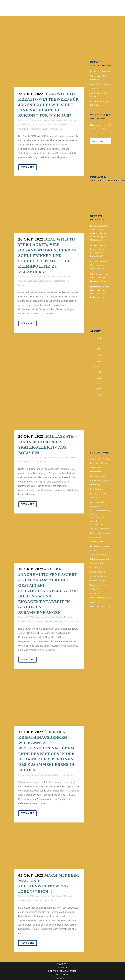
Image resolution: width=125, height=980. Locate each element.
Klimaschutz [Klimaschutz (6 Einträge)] (104, 533)
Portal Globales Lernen (62, 971)
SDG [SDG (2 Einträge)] (93, 589)
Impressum (62, 975)
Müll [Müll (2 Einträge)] (108, 559)
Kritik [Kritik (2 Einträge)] (103, 542)
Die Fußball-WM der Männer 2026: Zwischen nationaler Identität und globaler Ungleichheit (100, 233)
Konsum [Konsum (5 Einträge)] (94, 542)
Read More (28, 167)
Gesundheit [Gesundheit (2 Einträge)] (96, 506)
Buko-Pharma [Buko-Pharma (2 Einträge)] (97, 467)
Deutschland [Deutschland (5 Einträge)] (96, 472)
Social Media (71, 457)
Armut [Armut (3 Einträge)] (106, 459)
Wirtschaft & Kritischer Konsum (33, 129)
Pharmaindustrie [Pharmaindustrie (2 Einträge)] (98, 576)
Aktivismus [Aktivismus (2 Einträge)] (96, 459)
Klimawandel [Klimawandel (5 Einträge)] (97, 537)
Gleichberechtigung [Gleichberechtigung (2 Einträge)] (100, 511)
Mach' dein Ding (34, 281)
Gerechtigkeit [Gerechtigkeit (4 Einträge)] (97, 502)
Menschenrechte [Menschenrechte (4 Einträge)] (98, 554)
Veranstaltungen (57, 622)
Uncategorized (25, 462)
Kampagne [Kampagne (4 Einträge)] (104, 529)
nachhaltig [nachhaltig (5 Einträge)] (95, 568)
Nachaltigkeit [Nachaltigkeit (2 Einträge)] (97, 563)
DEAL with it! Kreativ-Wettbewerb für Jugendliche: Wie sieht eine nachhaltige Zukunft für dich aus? (48, 105)
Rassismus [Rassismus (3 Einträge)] (95, 585)
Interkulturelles (57, 457)
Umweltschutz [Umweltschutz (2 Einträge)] (97, 598)
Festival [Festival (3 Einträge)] (94, 493)
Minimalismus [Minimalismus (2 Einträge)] (97, 559)
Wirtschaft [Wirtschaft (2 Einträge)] (95, 606)
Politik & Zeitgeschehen (59, 125)
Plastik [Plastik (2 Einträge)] (94, 580)
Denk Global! (57, 120)
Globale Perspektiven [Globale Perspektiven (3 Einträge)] (97, 523)
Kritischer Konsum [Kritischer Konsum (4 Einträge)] (100, 546)
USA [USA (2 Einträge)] (108, 598)
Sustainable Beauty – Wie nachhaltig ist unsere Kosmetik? (100, 265)
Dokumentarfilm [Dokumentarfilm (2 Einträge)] (98, 476)
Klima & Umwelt (38, 125)
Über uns (63, 964)
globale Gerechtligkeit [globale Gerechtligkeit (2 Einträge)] (97, 516)
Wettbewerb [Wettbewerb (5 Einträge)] (96, 602)
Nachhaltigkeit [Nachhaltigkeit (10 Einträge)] (98, 572)
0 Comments (40, 462)
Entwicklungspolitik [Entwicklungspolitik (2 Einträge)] (100, 480)
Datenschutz (62, 978)
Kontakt (62, 967)
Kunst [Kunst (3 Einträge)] (93, 550)
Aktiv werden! (43, 120)
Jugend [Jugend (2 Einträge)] (94, 529)
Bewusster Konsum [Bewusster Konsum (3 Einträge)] (100, 463)
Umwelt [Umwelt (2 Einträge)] (94, 593)
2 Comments (56, 129)
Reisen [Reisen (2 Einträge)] (105, 585)
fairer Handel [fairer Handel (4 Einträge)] (97, 485)
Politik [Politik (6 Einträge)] (102, 580)
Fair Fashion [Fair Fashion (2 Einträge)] (96, 489)
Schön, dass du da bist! (101, 71)
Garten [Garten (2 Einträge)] (94, 498)
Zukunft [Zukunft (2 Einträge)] (106, 606)
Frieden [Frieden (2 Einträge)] (103, 493)
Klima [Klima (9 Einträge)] (93, 533)
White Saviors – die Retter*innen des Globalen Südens (99, 278)
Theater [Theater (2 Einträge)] (100, 589)
